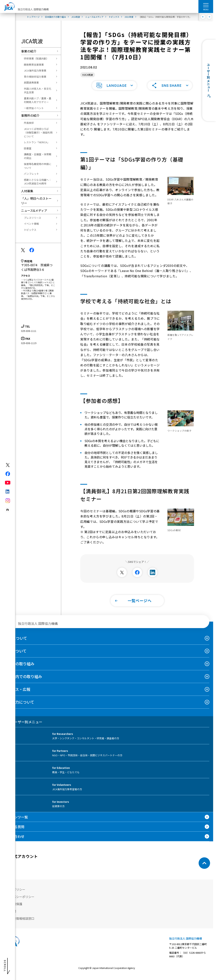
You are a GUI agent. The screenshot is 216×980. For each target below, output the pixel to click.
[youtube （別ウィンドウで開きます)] (31, 868)
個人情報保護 (13, 909)
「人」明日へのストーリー (36, 201)
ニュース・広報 (17, 694)
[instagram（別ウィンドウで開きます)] (8, 501)
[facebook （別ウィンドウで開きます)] (18, 868)
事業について (15, 656)
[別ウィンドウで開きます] (122, 577)
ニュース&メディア (34, 210)
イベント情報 (31, 224)
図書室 (28, 148)
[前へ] (203, 17)
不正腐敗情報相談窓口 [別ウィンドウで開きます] (19, 923)
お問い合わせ (14, 841)
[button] (114, 90)
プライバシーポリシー (19, 902)
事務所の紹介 (30, 115)
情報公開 (10, 916)
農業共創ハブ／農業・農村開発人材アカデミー (38, 100)
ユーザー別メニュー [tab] (23, 727)
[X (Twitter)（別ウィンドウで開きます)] (8, 465)
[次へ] (209, 17)
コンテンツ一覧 (16, 822)
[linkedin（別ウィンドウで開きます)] (8, 492)
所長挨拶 (29, 123)
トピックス (30, 230)
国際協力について (19, 707)
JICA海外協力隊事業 (35, 70)
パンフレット (31, 174)
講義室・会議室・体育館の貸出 (38, 156)
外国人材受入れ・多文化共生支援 (38, 91)
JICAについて (15, 643)
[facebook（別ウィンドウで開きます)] (8, 474)
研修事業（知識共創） (36, 58)
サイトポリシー (15, 894)
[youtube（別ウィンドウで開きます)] (8, 483)
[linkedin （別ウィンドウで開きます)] (45, 868)
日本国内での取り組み (23, 681)
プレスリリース (32, 218)
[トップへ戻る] (204, 868)
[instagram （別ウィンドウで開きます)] (59, 868)
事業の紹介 (29, 51)
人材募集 (27, 191)
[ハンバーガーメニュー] (206, 5)
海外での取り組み (19, 669)
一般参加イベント (34, 108)
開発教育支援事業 (34, 65)
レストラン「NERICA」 (37, 142)
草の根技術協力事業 (35, 77)
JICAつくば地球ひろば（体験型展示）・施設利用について (38, 133)
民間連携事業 (31, 82)
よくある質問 (14, 832)
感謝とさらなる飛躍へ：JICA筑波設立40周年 (38, 182)
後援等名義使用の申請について (38, 166)
